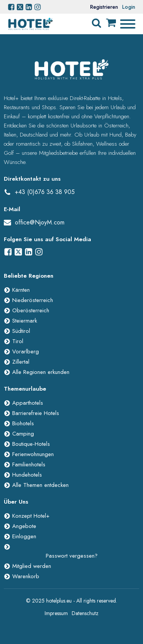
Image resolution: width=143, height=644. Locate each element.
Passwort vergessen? (72, 556)
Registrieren (104, 7)
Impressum (56, 613)
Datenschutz (85, 613)
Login (129, 7)
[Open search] (96, 23)
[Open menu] (128, 24)
